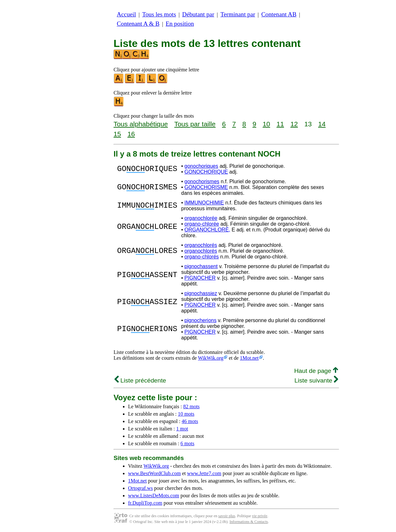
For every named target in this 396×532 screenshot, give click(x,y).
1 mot (182, 429)
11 (280, 124)
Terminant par (238, 14)
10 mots (186, 414)
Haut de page (316, 371)
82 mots (191, 406)
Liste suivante (316, 380)
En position (180, 24)
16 (131, 134)
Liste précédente (140, 380)
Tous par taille (195, 124)
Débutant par (198, 14)
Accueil (126, 14)
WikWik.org (211, 358)
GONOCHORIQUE (206, 172)
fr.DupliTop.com (145, 503)
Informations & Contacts (249, 522)
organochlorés (201, 245)
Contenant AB (279, 14)
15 (117, 134)
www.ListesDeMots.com (154, 496)
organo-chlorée (202, 224)
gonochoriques (201, 166)
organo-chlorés (202, 257)
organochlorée (201, 218)
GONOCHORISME (206, 187)
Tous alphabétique (141, 124)
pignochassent (201, 266)
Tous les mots (159, 14)
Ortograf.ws (140, 488)
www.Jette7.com (204, 473)
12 (294, 124)
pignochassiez (201, 293)
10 (266, 124)
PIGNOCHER (200, 278)
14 (322, 124)
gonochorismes (202, 181)
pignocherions (200, 320)
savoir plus (227, 516)
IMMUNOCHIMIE (204, 203)
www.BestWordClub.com (154, 473)
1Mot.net (249, 358)
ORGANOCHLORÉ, (207, 230)
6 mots (187, 443)
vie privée (260, 516)
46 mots (190, 421)
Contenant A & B (138, 24)
